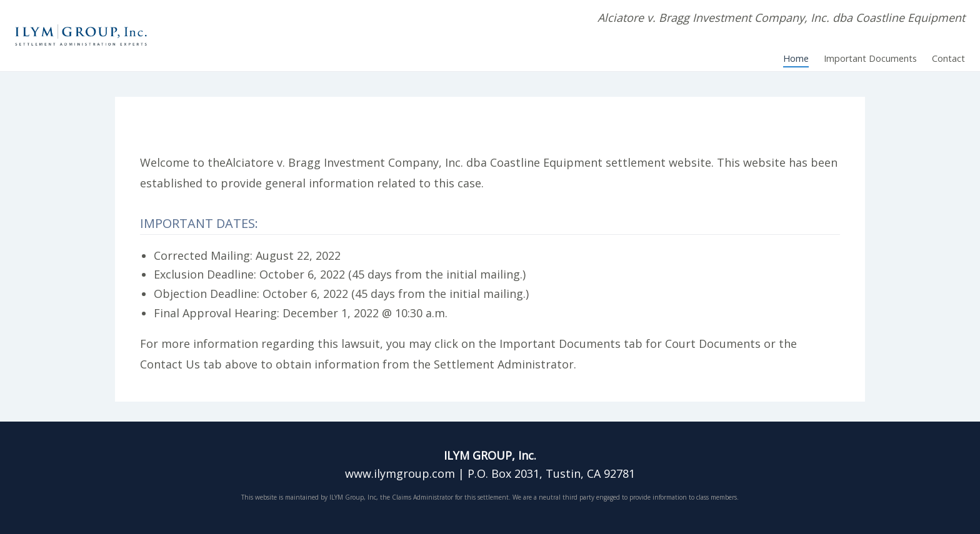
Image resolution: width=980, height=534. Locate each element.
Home (796, 58)
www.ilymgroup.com (400, 473)
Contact (948, 58)
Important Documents (870, 58)
